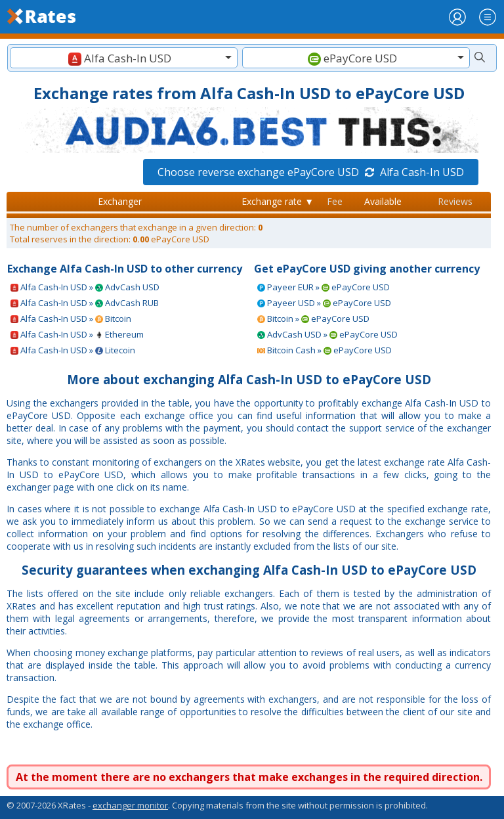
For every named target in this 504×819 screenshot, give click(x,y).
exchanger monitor (130, 805)
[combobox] (124, 58)
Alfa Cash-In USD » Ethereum (77, 334)
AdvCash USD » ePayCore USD (327, 334)
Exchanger (120, 201)
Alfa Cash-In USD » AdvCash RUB (85, 303)
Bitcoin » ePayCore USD (313, 319)
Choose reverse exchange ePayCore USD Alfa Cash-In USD (311, 172)
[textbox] (124, 58)
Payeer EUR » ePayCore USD (324, 287)
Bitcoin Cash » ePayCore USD (325, 350)
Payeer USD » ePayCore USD (324, 303)
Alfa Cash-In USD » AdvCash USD (85, 287)
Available (383, 201)
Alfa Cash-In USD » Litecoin (73, 350)
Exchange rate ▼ (278, 201)
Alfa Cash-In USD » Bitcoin (71, 319)
